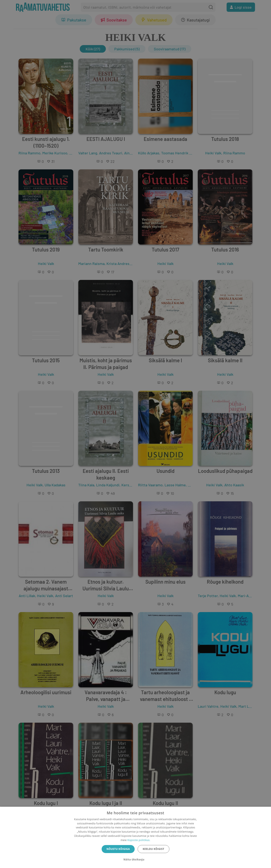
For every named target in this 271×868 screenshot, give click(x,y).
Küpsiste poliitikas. (139, 840)
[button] (135, 860)
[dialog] (135, 837)
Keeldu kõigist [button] (153, 849)
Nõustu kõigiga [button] (118, 849)
